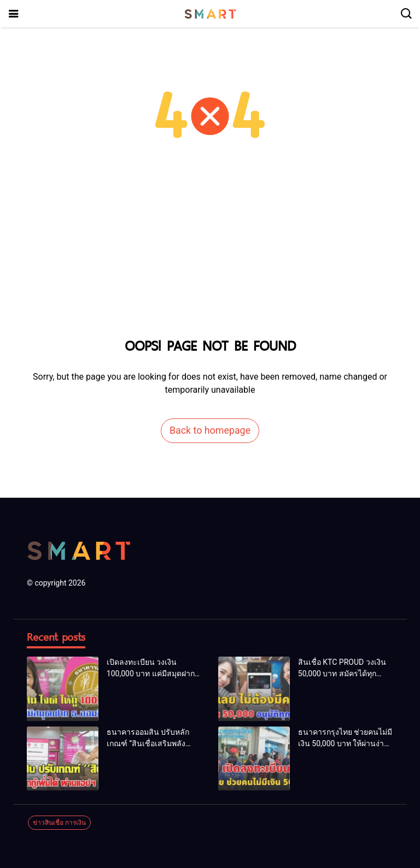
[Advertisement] (210, 251)
